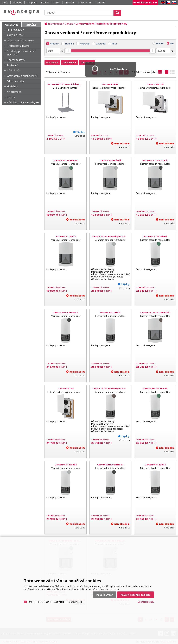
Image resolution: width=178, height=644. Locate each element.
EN (162, 3)
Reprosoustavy (16, 60)
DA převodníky (15, 81)
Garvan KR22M (66, 389)
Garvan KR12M (110, 84)
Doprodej (101, 44)
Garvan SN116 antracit (155, 160)
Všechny (55, 44)
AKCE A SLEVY (15, 35)
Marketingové (75, 602)
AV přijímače (14, 92)
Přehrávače (14, 70)
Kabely (11, 97)
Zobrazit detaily (146, 602)
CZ (168, 3)
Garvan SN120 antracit (66, 312)
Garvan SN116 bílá (66, 236)
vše (172, 43)
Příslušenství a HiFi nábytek (23, 102)
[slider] (68, 51)
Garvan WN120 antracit (110, 465)
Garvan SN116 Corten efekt (155, 312)
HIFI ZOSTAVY (15, 30)
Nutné (31, 602)
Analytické (59, 602)
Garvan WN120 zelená (155, 389)
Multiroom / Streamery (20, 40)
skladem (160, 43)
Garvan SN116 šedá (110, 160)
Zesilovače (13, 65)
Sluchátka (12, 86)
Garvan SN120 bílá (110, 312)
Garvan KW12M (155, 84)
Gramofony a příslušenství (22, 76)
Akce (114, 44)
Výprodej (85, 44)
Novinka (69, 44)
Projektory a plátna (18, 46)
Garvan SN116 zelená (66, 160)
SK (174, 3)
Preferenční (44, 602)
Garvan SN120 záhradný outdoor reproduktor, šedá (110, 238)
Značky (31, 25)
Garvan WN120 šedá (66, 465)
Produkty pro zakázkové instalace (21, 53)
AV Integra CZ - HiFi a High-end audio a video (21, 12)
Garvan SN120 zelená (155, 236)
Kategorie (11, 25)
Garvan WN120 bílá (155, 465)
